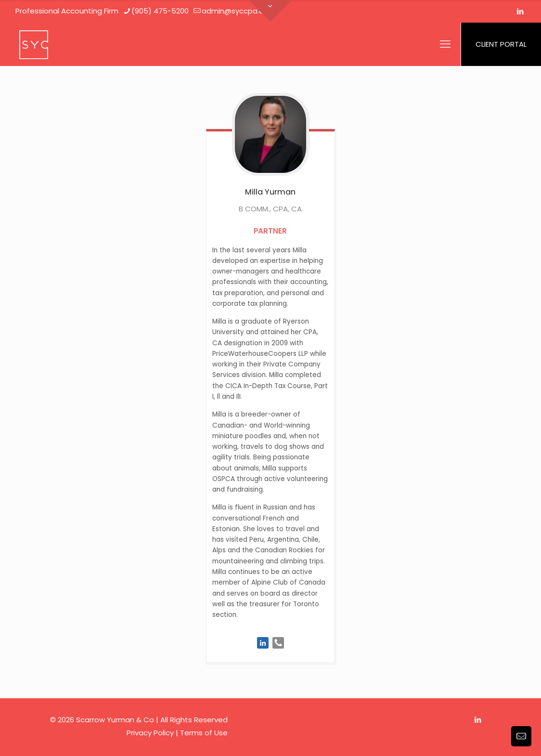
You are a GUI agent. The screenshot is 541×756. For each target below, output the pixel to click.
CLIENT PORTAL (501, 44)
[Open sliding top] (270, 11)
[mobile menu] (445, 44)
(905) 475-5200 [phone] (160, 11)
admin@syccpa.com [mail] (238, 11)
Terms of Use (204, 733)
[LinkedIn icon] (520, 11)
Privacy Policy (150, 733)
